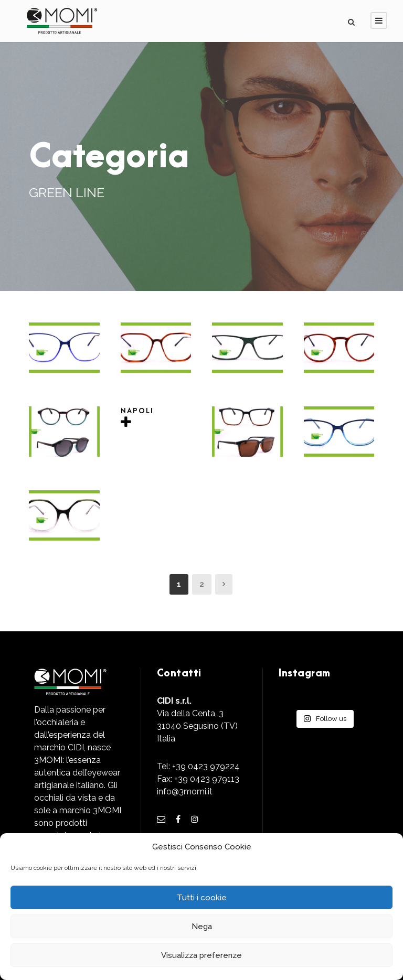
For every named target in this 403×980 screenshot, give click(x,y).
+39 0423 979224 (206, 766)
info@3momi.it (185, 791)
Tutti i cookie (202, 898)
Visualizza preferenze (201, 955)
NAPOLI (137, 411)
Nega (202, 927)
